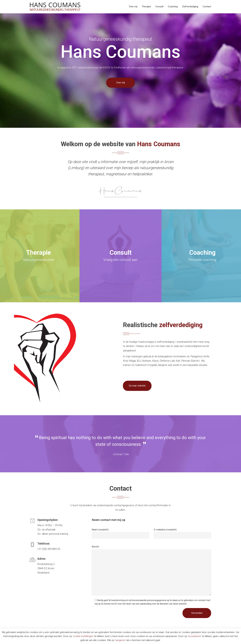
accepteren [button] (195, 636)
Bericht (95, 547)
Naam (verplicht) (100, 530)
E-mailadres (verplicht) (165, 530)
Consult (159, 7)
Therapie (146, 7)
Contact (207, 7)
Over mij (133, 7)
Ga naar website (137, 386)
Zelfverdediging (190, 7)
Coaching (173, 7)
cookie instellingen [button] (83, 636)
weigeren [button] (120, 640)
